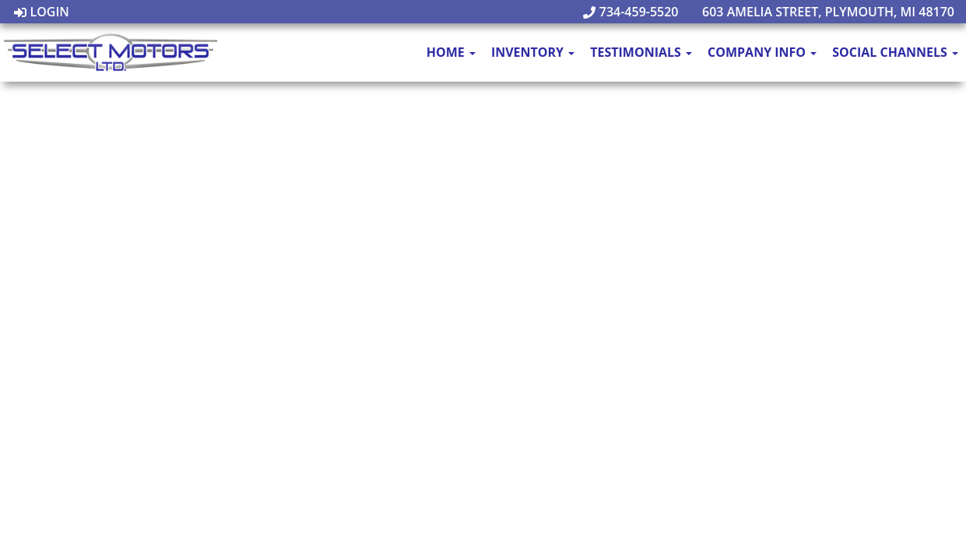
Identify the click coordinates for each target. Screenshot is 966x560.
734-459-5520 (631, 12)
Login (42, 12)
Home (451, 52)
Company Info (762, 52)
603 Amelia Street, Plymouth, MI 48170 (820, 12)
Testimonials (641, 52)
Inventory (533, 52)
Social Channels (895, 52)
